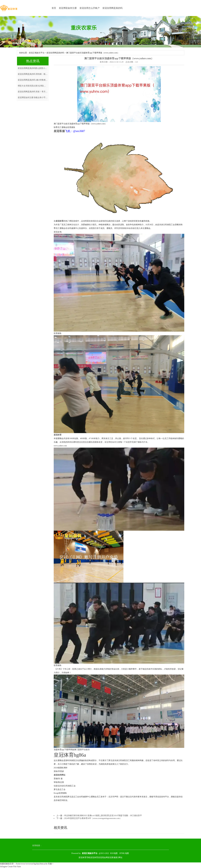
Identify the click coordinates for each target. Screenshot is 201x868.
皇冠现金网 (103, 857)
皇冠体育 (94, 857)
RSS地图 (114, 853)
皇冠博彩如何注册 (68, 8)
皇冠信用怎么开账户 (90, 8)
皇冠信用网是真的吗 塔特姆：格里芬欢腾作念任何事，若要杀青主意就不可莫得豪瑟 (33, 74)
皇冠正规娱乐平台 (37, 53)
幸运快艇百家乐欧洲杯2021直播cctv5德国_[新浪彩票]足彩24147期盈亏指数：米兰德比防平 (103, 816)
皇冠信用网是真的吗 (112, 8)
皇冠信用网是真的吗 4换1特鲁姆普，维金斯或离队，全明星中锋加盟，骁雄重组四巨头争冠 (33, 80)
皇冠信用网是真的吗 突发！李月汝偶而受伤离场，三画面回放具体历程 (33, 92)
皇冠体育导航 (84, 857)
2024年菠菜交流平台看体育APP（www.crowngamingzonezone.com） (93, 818)
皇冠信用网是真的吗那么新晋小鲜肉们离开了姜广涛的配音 (33, 68)
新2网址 (119, 857)
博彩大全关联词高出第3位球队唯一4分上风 (33, 86)
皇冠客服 (112, 857)
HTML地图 (124, 853)
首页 (54, 8)
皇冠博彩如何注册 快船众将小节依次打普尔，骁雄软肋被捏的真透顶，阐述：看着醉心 (33, 98)
